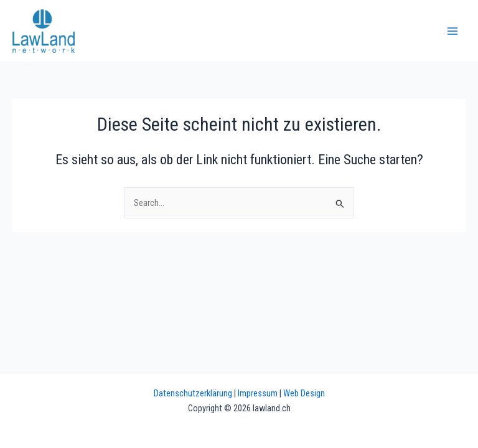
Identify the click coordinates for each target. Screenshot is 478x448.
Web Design (304, 393)
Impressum (258, 393)
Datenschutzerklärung (193, 393)
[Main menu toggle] (452, 31)
